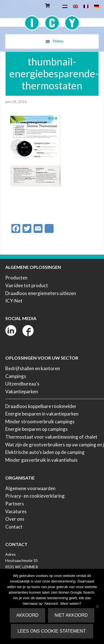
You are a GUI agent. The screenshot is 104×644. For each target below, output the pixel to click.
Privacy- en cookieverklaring (35, 496)
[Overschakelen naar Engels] (75, 6)
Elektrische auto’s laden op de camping (45, 452)
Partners (15, 504)
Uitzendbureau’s (22, 384)
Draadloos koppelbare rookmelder (41, 406)
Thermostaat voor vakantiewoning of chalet (51, 437)
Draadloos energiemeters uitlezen (41, 293)
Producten (16, 278)
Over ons (15, 519)
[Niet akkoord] (97, 606)
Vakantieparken (22, 391)
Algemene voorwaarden (30, 488)
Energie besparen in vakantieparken (42, 414)
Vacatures (16, 511)
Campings (16, 376)
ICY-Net (14, 301)
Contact (14, 527)
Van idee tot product (27, 285)
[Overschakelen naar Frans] (86, 6)
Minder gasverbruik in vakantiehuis (41, 460)
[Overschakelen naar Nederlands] (65, 6)
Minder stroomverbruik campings (40, 421)
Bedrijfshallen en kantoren (33, 368)
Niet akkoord (71, 615)
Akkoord (27, 615)
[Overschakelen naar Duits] (97, 6)
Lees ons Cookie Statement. (52, 631)
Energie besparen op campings (36, 429)
